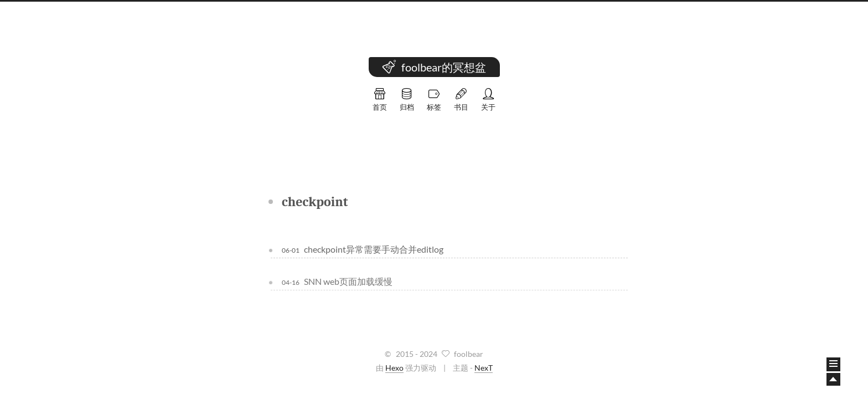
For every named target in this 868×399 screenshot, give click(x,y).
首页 (380, 100)
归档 (407, 100)
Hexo (394, 368)
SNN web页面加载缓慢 (348, 281)
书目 (461, 100)
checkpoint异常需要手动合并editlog (374, 249)
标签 (434, 100)
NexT (484, 368)
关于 (488, 100)
